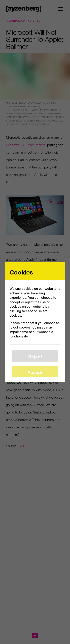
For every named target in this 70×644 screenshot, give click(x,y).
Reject (35, 356)
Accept (35, 372)
